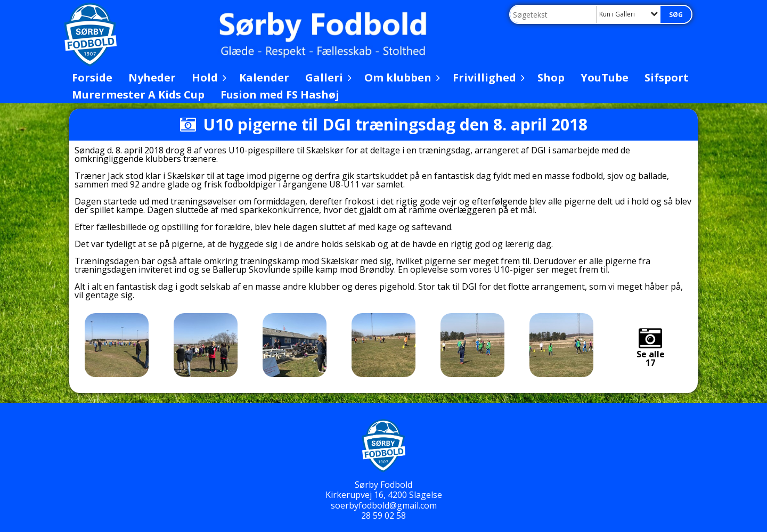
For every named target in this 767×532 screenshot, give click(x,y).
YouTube (605, 77)
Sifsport (667, 77)
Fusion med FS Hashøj (280, 95)
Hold (207, 77)
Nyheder (152, 77)
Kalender (264, 77)
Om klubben (401, 77)
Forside (92, 77)
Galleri (327, 77)
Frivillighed (487, 77)
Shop (551, 77)
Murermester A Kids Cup (138, 95)
